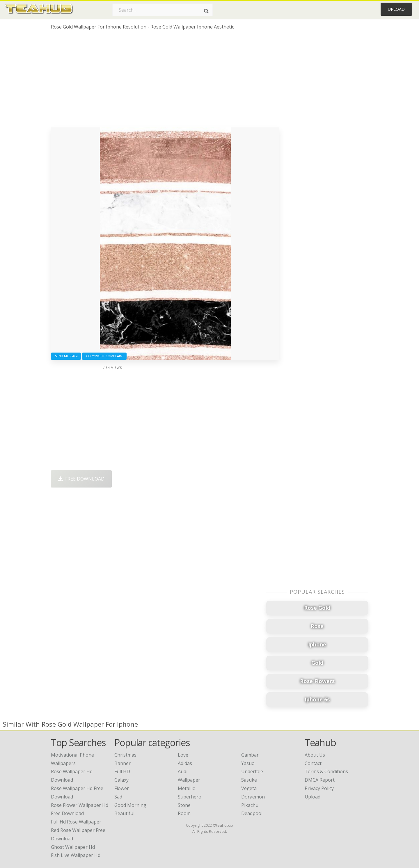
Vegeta (249, 788)
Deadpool (252, 813)
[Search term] (163, 10)
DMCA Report (320, 780)
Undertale (252, 771)
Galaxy (121, 780)
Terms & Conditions (326, 771)
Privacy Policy (319, 788)
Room (184, 813)
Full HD (122, 771)
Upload (396, 9)
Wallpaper (189, 780)
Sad (118, 797)
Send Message (66, 356)
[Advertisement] (165, 81)
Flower (122, 788)
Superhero (190, 797)
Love (183, 755)
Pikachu (250, 805)
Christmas (125, 755)
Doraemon (253, 797)
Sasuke (249, 780)
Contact (313, 763)
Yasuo (248, 763)
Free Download (81, 479)
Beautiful (124, 813)
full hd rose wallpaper (76, 822)
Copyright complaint (104, 356)
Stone (184, 805)
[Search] (206, 11)
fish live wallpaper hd (76, 855)
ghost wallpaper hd (73, 847)
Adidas (185, 763)
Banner (122, 763)
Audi (183, 771)
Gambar (250, 755)
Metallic (186, 788)
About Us (315, 755)
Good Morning (130, 805)
